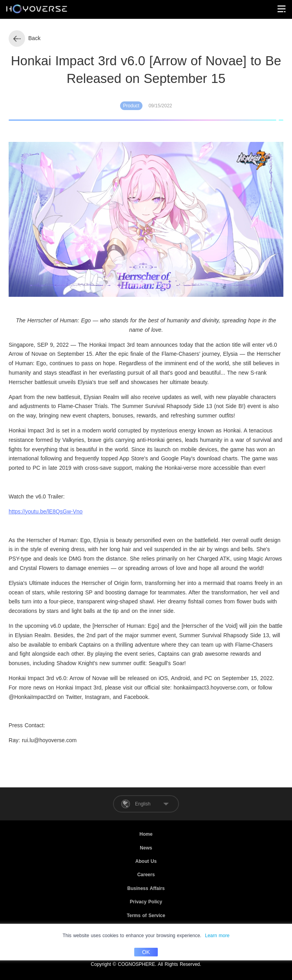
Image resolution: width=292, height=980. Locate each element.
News (146, 848)
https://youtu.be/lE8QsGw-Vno (46, 511)
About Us (146, 861)
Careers (146, 875)
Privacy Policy (146, 902)
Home (146, 834)
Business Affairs (146, 888)
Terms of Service (146, 916)
